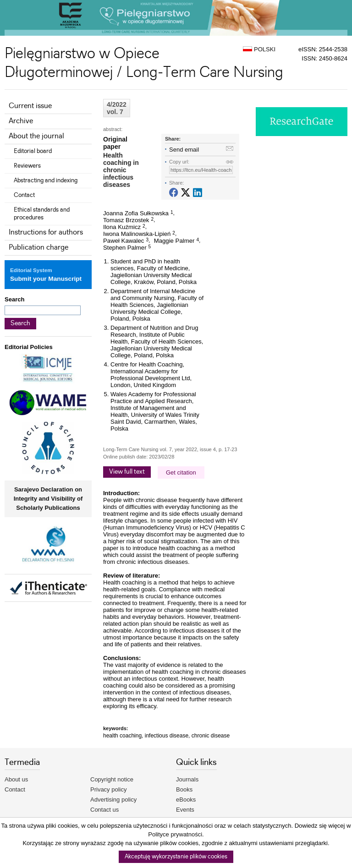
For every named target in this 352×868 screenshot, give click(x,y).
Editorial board (33, 151)
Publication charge (38, 248)
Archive (21, 121)
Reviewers (27, 166)
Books (184, 789)
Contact (24, 195)
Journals (187, 779)
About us (16, 779)
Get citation (181, 472)
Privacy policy (108, 789)
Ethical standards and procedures (42, 214)
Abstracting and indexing (46, 180)
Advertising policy (113, 800)
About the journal (36, 136)
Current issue (30, 106)
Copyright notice (112, 779)
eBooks (186, 800)
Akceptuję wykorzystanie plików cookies (176, 857)
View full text (127, 472)
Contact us (104, 810)
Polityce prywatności (175, 834)
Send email (184, 150)
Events (185, 810)
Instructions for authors (46, 232)
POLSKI (259, 49)
